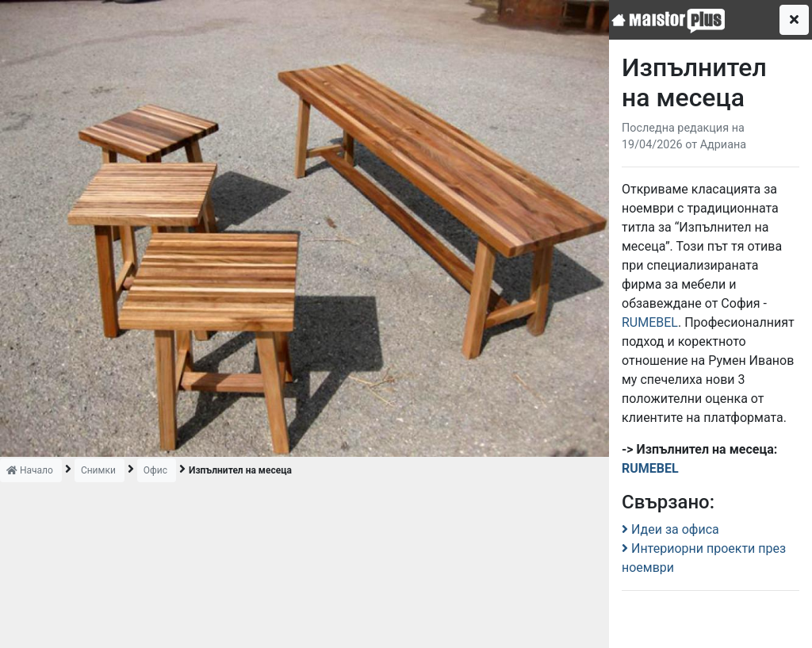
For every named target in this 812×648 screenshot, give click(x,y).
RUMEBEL (650, 322)
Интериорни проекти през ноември (704, 558)
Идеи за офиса (670, 529)
